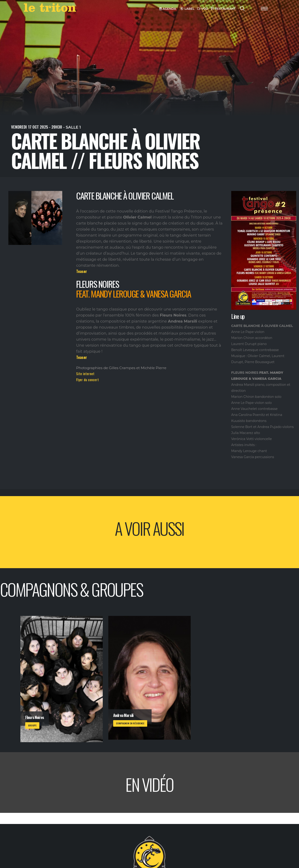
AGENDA (168, 9)
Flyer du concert (87, 380)
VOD (203, 9)
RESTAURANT (223, 9)
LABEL (187, 9)
